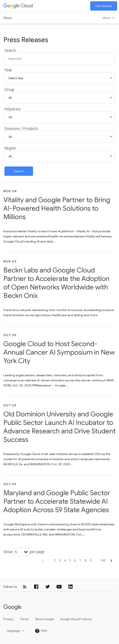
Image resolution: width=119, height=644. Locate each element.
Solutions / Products (21, 129)
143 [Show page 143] (103, 561)
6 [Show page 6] (75, 561)
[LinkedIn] (71, 587)
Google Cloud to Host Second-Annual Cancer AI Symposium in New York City (59, 352)
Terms (24, 619)
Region (10, 148)
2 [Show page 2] (55, 561)
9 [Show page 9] (91, 561)
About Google (45, 619)
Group (9, 89)
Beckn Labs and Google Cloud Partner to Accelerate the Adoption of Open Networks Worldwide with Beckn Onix (56, 283)
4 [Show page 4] (65, 561)
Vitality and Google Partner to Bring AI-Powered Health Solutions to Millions (57, 208)
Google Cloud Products (76, 619)
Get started (104, 6)
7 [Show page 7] (80, 561)
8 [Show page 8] (86, 561)
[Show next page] (111, 562)
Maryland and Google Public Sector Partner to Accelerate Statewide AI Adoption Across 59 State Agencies (57, 501)
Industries (13, 109)
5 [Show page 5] (70, 561)
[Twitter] (48, 587)
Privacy (8, 619)
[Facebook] (36, 587)
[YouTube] (59, 587)
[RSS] (25, 587)
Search (10, 50)
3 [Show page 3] (60, 561)
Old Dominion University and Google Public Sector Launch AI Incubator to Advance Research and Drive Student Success (59, 427)
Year (8, 70)
